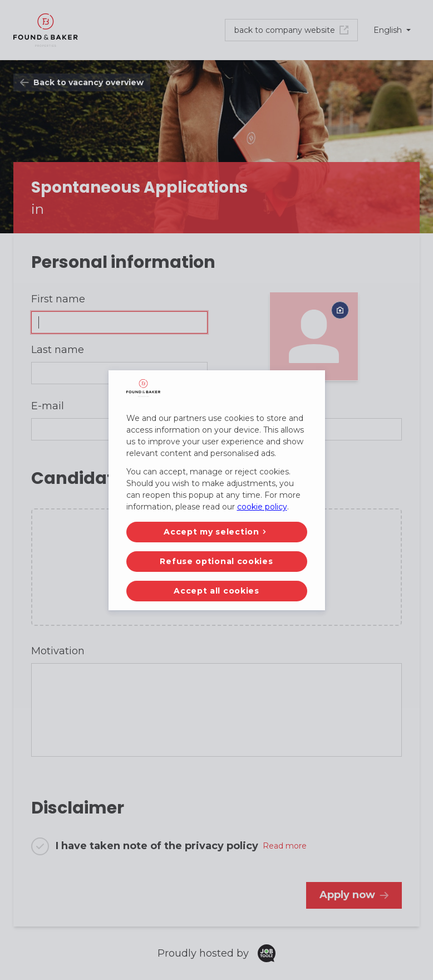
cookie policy (262, 507)
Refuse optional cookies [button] (216, 561)
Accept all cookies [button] (216, 591)
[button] (217, 532)
